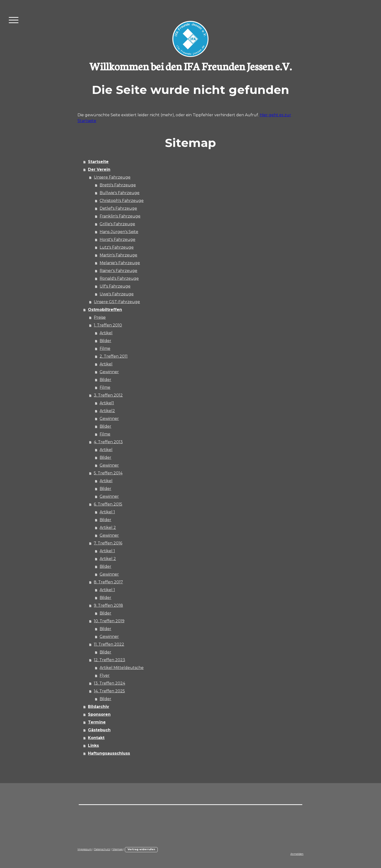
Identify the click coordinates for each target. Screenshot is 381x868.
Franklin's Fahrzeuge (120, 216)
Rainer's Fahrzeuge (118, 271)
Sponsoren (99, 714)
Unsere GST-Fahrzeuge (117, 302)
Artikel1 (107, 403)
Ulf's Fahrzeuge (115, 286)
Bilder (105, 341)
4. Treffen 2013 (108, 442)
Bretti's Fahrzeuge (118, 185)
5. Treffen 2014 (108, 473)
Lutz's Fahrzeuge (117, 247)
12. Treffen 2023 (109, 660)
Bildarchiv (99, 707)
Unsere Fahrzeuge (112, 177)
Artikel (106, 333)
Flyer (105, 675)
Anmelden (297, 854)
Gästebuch (99, 730)
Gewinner (109, 372)
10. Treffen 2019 (109, 621)
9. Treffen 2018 (108, 605)
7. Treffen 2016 (108, 543)
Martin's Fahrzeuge (118, 255)
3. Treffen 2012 (108, 395)
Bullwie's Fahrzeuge (120, 193)
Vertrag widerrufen (141, 849)
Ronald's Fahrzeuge (119, 278)
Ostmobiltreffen (105, 310)
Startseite (98, 162)
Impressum (85, 849)
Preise (100, 317)
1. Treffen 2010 (108, 325)
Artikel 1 (107, 512)
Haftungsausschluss (109, 753)
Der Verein (99, 169)
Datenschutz (102, 849)
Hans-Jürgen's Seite (119, 232)
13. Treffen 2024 (109, 683)
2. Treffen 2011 (114, 356)
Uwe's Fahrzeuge (117, 294)
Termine (97, 722)
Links (93, 746)
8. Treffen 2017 (108, 582)
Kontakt (96, 738)
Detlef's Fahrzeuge (118, 208)
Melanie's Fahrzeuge (120, 263)
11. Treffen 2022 (109, 644)
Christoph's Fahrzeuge (122, 201)
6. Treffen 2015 (108, 504)
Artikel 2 (108, 528)
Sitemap (117, 849)
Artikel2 (107, 411)
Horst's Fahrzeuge (117, 240)
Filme (105, 348)
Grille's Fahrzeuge (117, 224)
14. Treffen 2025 (109, 691)
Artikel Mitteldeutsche (122, 668)
